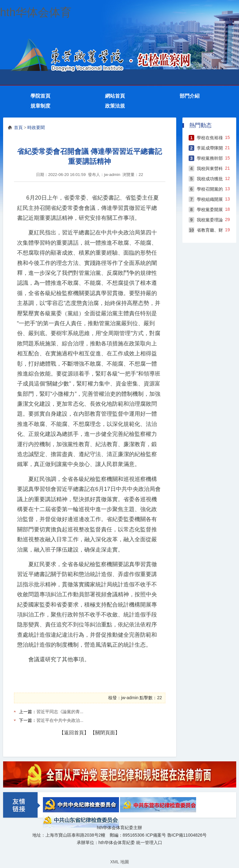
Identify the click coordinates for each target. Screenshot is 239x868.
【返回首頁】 (74, 733)
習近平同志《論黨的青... (60, 712)
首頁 (18, 127)
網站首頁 (115, 96)
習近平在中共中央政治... (60, 720)
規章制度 (40, 106)
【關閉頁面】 (105, 733)
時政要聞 (36, 127)
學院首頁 (40, 96)
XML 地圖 (119, 862)
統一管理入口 (149, 843)
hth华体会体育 (36, 12)
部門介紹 (190, 96)
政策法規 (115, 106)
